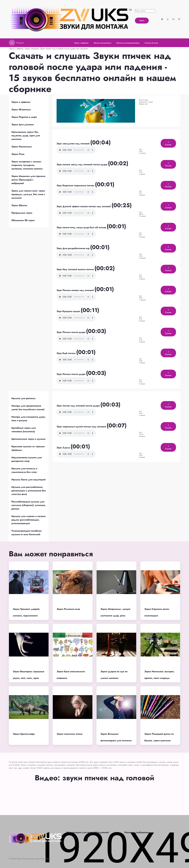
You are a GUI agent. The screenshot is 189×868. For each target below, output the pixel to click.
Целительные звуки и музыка (28, 439)
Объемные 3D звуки (23, 220)
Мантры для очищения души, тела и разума (29, 419)
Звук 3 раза (64, 448)
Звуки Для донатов (23, 124)
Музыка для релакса (23, 398)
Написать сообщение (137, 832)
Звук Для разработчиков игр (73, 248)
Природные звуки (22, 213)
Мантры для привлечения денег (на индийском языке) (28, 408)
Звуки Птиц (18, 154)
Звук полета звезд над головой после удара (82, 164)
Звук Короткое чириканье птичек (76, 185)
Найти (142, 21)
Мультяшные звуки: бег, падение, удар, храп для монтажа (26, 136)
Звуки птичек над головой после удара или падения (64, 49)
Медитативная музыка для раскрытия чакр (27, 459)
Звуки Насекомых (22, 147)
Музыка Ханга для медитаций (28, 480)
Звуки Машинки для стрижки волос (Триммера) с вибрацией (28, 180)
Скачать (168, 143)
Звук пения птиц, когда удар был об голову (82, 227)
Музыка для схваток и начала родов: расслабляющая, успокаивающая (28, 520)
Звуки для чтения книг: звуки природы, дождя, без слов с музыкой (28, 194)
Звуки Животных (21, 110)
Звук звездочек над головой (73, 144)
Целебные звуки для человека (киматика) (24, 430)
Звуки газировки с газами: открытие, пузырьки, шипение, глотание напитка (27, 165)
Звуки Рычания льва (68, 609)
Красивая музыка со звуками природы (28, 448)
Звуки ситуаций (32, 49)
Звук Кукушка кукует (69, 311)
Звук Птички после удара (71, 332)
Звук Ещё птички (66, 353)
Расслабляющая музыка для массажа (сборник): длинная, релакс (29, 505)
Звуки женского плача (70, 734)
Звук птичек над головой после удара (78, 406)
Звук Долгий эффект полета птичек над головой (84, 206)
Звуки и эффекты (16, 49)
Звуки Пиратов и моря (24, 117)
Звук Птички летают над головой (76, 290)
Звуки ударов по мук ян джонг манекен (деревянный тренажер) (114, 678)
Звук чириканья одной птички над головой (82, 427)
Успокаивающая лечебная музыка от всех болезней (26, 533)
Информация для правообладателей (88, 832)
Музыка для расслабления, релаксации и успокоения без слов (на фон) (29, 491)
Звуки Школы (19, 205)
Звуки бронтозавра (24, 734)
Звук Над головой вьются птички (76, 269)
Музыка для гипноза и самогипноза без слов (24, 470)
